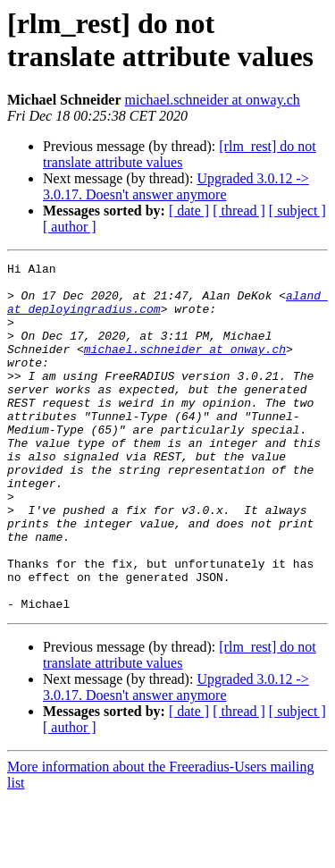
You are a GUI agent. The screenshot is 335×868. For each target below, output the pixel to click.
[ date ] (189, 211)
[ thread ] (239, 211)
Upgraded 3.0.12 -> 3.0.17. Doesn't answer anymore (176, 186)
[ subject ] (297, 211)
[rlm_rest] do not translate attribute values (180, 154)
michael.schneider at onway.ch (213, 100)
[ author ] (70, 227)
